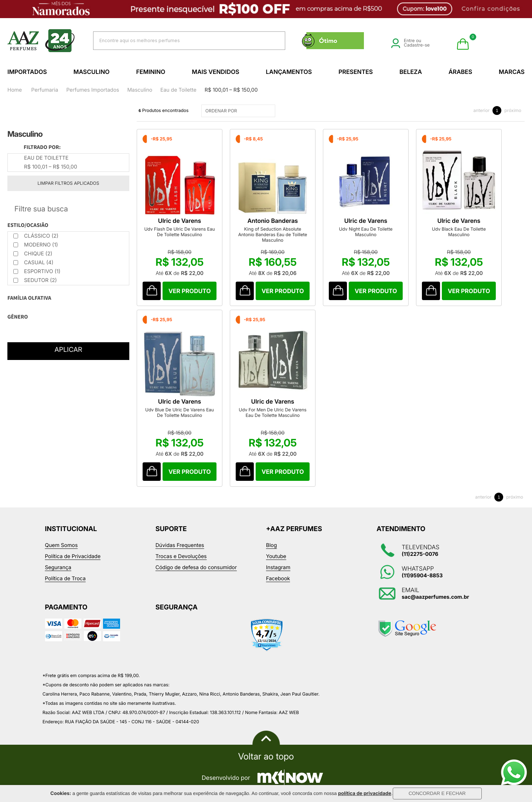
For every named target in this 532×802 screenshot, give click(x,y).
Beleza (411, 72)
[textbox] (180, 40)
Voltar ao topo (266, 757)
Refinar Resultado (68, 209)
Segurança (58, 567)
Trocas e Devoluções (181, 556)
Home (15, 90)
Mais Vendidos (215, 72)
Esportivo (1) (37, 271)
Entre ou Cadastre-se (410, 43)
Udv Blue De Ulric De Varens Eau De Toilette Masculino (180, 412)
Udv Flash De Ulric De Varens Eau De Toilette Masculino (179, 232)
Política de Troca (65, 579)
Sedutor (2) (35, 280)
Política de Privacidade (73, 556)
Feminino (151, 72)
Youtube (276, 556)
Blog (272, 545)
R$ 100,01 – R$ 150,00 (231, 90)
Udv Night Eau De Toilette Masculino (366, 232)
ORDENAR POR (239, 111)
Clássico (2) (36, 236)
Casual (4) (33, 263)
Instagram (278, 567)
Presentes (356, 72)
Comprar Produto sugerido (152, 291)
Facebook (278, 579)
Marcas (512, 72)
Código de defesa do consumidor (196, 567)
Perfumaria (45, 90)
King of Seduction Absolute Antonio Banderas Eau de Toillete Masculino (273, 235)
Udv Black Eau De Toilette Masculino (459, 232)
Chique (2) (33, 254)
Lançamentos (289, 72)
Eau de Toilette (178, 90)
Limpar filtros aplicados (69, 183)
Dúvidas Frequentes (180, 545)
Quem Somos (62, 545)
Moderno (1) (36, 245)
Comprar (190, 291)
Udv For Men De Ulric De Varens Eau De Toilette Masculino (272, 412)
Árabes (460, 72)
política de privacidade (365, 793)
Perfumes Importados (93, 90)
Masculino (92, 72)
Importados (27, 72)
